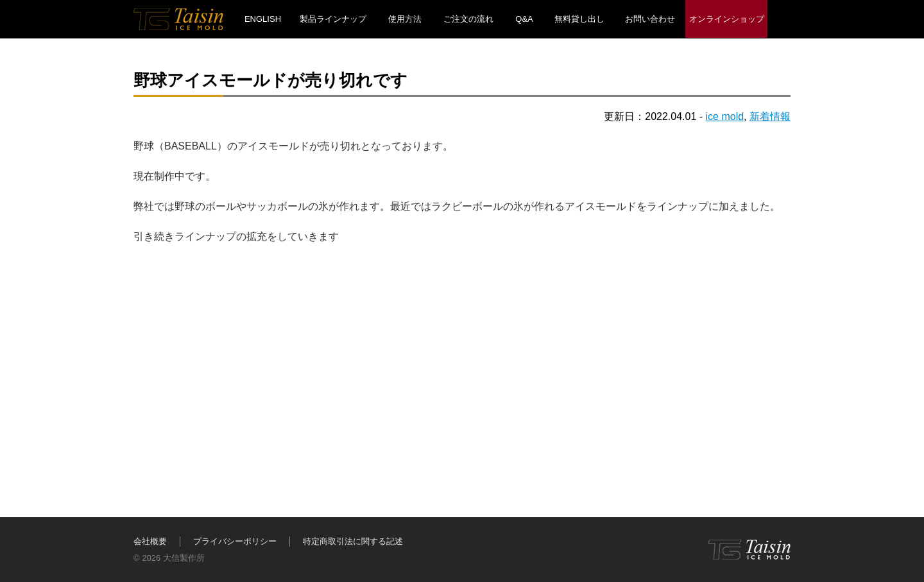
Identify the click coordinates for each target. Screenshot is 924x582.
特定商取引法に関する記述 (353, 541)
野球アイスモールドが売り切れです (270, 80)
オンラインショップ (727, 19)
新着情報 (770, 116)
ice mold (725, 116)
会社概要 (150, 541)
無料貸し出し (579, 19)
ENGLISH (263, 19)
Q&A (524, 19)
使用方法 (405, 19)
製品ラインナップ (333, 19)
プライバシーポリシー (235, 541)
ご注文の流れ (468, 19)
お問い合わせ (650, 19)
